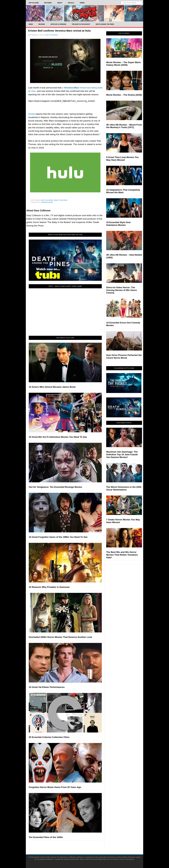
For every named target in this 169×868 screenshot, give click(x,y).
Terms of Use (90, 859)
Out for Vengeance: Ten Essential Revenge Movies (55, 487)
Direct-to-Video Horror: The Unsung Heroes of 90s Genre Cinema (122, 290)
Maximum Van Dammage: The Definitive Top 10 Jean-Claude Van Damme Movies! (122, 454)
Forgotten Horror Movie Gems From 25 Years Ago (55, 787)
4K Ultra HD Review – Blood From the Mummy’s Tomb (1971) (124, 126)
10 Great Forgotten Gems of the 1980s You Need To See (58, 537)
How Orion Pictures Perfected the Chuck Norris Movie (124, 356)
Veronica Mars (47, 202)
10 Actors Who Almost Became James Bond (52, 387)
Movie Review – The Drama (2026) (124, 95)
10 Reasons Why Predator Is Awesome (49, 587)
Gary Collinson (47, 200)
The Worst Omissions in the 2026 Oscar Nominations (124, 488)
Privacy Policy (102, 859)
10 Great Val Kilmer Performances (47, 687)
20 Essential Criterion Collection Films (49, 737)
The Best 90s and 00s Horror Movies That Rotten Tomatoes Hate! (122, 555)
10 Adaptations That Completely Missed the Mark (123, 191)
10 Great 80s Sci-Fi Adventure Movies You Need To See (58, 437)
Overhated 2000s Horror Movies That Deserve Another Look (60, 637)
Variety (32, 114)
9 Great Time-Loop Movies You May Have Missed (122, 159)
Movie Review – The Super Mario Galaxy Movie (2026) (124, 64)
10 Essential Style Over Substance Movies (118, 224)
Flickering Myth (84, 13)
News (56, 200)
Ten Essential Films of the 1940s (46, 837)
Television (63, 200)
